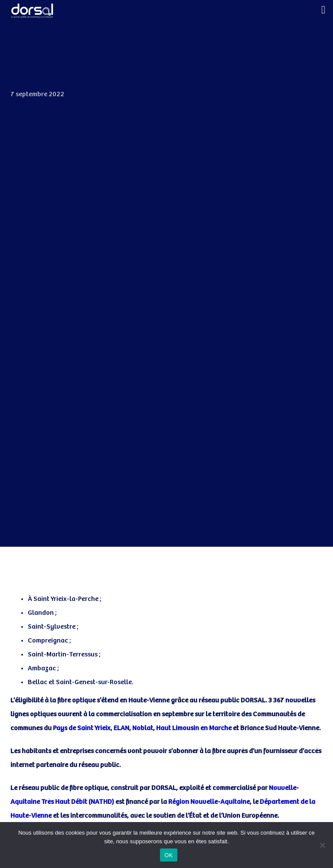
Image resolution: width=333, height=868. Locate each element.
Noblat (143, 728)
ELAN (121, 728)
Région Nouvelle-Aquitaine (209, 802)
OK (168, 855)
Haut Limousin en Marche (194, 728)
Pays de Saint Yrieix (82, 728)
